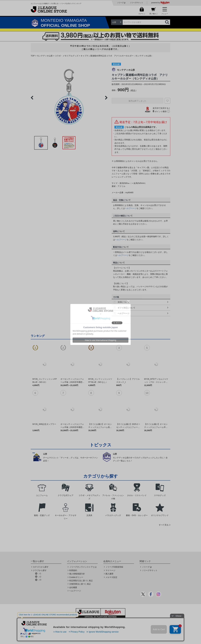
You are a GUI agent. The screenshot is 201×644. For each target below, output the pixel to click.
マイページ (110, 570)
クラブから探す (40, 570)
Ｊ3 (40, 580)
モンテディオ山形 (45, 56)
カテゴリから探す (41, 567)
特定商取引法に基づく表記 (81, 581)
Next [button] (106, 98)
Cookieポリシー (76, 577)
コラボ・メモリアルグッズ (67, 56)
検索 (167, 22)
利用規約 (73, 570)
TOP (33, 56)
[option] (69, 98)
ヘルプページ (131, 208)
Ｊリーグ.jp (121, 3)
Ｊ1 (40, 573)
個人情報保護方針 (77, 574)
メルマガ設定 (111, 577)
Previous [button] (32, 98)
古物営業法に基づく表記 (80, 584)
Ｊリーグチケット (136, 3)
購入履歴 (109, 574)
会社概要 (73, 587)
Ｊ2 (40, 577)
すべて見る (164, 525)
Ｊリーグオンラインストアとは (83, 567)
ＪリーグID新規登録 (114, 567)
